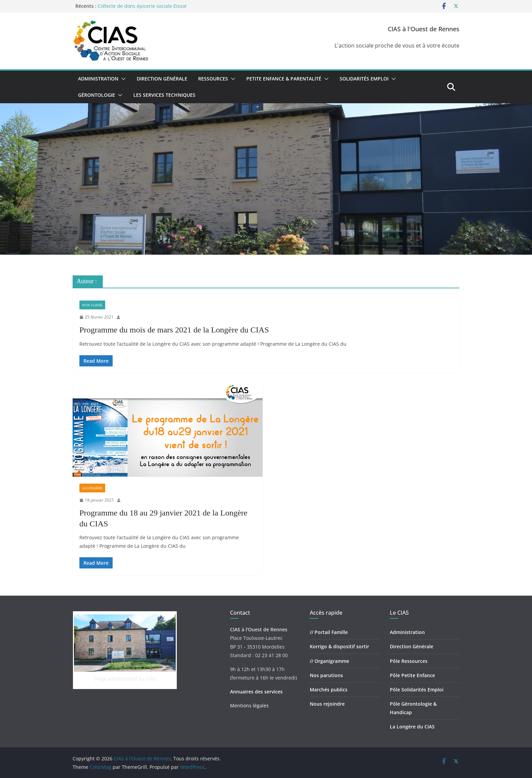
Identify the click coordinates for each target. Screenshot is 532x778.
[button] (122, 79)
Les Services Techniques (164, 95)
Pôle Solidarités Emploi (417, 690)
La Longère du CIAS (412, 727)
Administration (98, 79)
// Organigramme (329, 661)
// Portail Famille (329, 632)
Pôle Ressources (409, 661)
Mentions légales (249, 705)
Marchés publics (329, 690)
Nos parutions (326, 675)
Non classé (92, 305)
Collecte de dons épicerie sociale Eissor (142, 6)
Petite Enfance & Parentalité (284, 79)
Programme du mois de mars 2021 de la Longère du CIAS (174, 330)
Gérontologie (97, 95)
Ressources (213, 79)
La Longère (92, 488)
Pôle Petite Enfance (412, 675)
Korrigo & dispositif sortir (339, 646)
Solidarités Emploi (364, 79)
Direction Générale (162, 79)
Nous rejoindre (327, 704)
